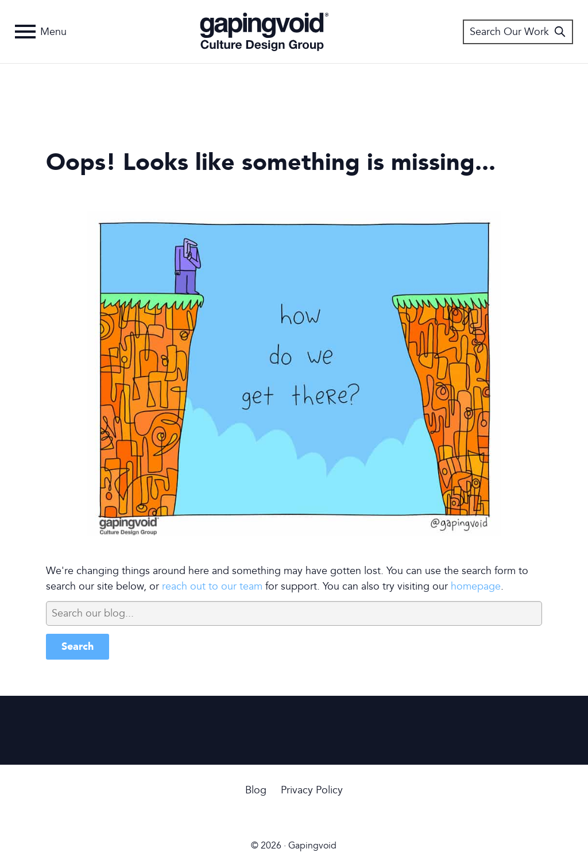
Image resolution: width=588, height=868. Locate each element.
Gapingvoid (264, 32)
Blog (256, 790)
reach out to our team (212, 586)
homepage (476, 586)
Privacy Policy (312, 790)
